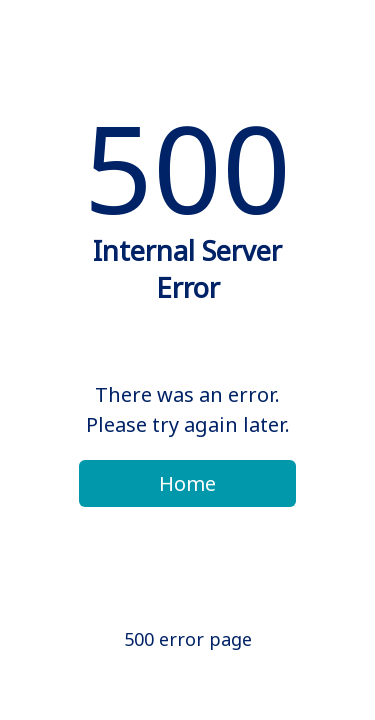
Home (187, 483)
